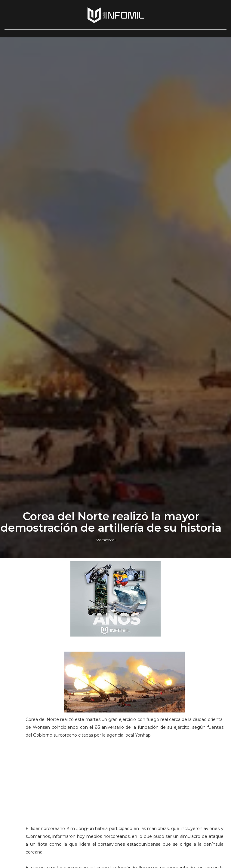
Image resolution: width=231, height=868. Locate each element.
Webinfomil (106, 540)
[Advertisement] (125, 785)
